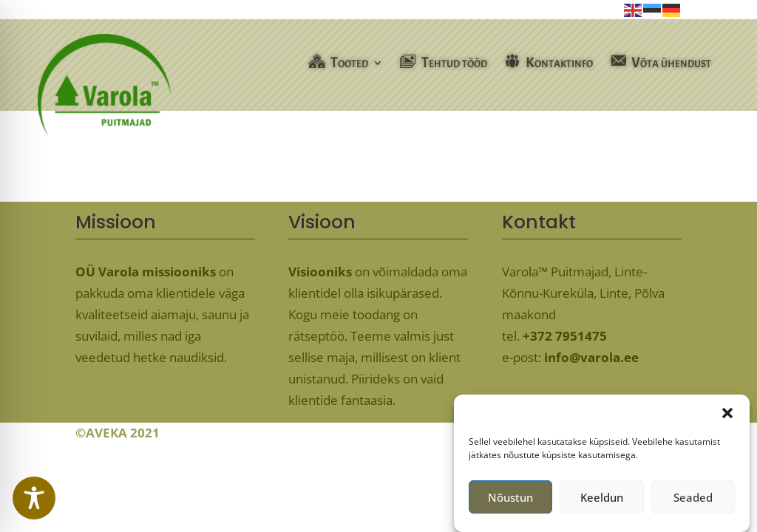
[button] (727, 417)
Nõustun (510, 501)
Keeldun (602, 501)
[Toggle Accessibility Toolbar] (34, 498)
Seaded (693, 501)
